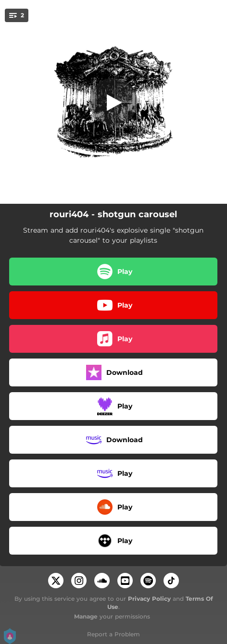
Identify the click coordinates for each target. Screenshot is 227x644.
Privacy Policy (149, 599)
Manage (86, 616)
